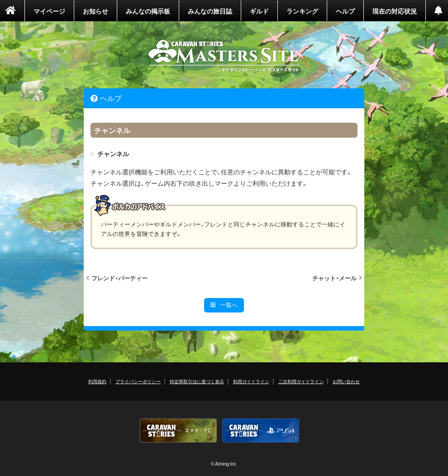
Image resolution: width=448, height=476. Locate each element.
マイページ (49, 11)
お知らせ (95, 11)
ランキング (302, 11)
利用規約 (97, 381)
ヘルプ (345, 11)
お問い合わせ (346, 381)
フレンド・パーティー (119, 278)
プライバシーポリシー (138, 381)
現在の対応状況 (395, 11)
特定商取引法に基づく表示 (197, 381)
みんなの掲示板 (148, 11)
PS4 (261, 430)
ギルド (259, 11)
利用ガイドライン (251, 381)
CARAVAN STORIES (224, 56)
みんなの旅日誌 (210, 11)
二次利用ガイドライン (301, 381)
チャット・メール (334, 278)
